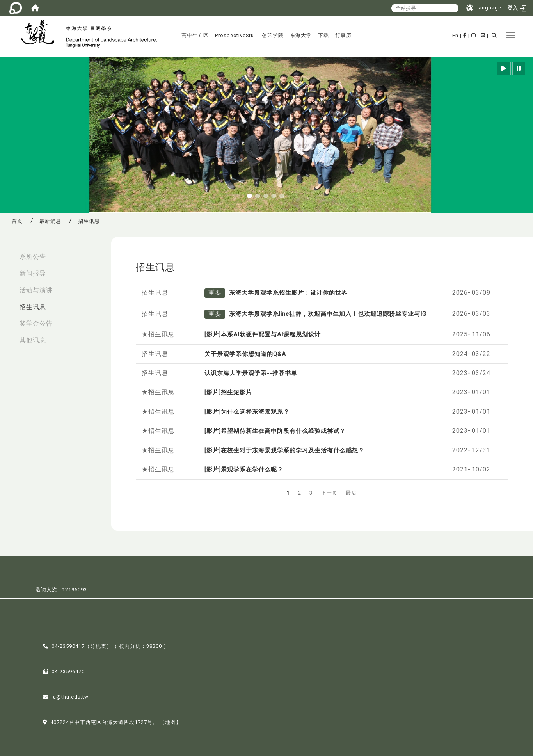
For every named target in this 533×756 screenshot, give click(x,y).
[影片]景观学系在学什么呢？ (244, 470)
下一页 (329, 493)
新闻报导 (33, 273)
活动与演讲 (36, 290)
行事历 (343, 35)
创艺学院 (273, 35)
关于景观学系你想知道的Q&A (245, 354)
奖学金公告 (36, 323)
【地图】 (171, 721)
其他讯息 (33, 340)
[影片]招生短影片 (228, 392)
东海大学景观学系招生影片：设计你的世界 (288, 293)
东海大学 (301, 35)
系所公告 (33, 257)
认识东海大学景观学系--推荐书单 (251, 373)
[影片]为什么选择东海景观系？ (247, 412)
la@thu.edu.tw (70, 696)
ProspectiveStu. (235, 35)
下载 (323, 35)
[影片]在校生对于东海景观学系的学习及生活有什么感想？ (284, 450)
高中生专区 (195, 35)
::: (8, 253)
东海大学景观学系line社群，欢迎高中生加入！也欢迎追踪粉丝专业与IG (328, 314)
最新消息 (50, 221)
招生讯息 (33, 307)
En (455, 35)
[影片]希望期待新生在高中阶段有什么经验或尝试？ (275, 431)
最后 (351, 493)
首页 (17, 221)
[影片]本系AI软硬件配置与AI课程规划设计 (263, 334)
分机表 (98, 645)
